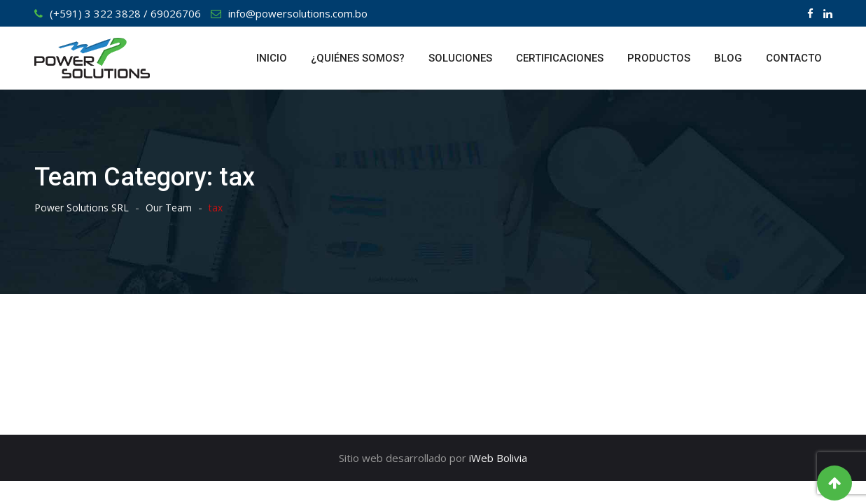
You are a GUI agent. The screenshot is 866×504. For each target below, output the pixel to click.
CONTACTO (794, 58)
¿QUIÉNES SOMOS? (358, 58)
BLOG (728, 58)
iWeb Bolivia (498, 458)
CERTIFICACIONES (560, 58)
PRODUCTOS (659, 58)
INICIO (272, 58)
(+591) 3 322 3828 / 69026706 (125, 13)
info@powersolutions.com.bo (298, 13)
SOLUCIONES (460, 58)
